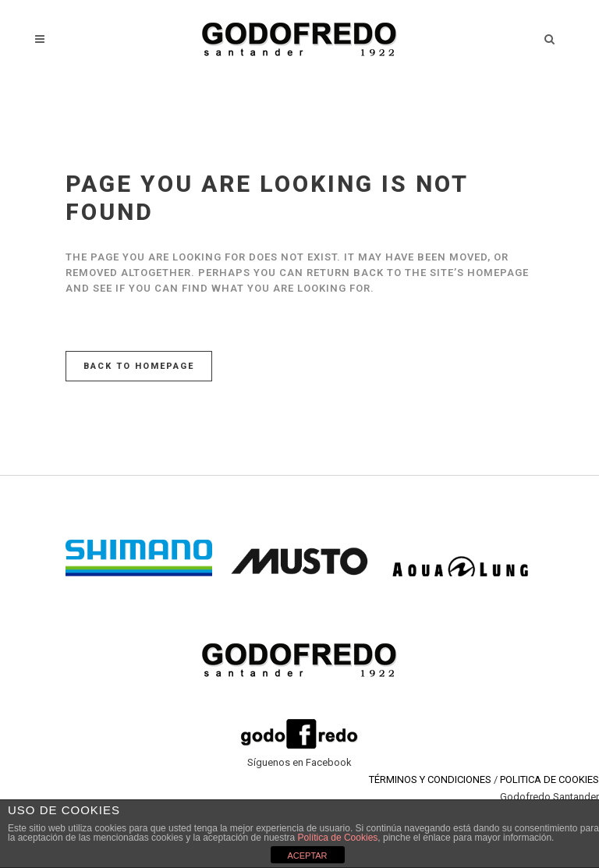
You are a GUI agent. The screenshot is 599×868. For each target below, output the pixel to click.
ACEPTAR (307, 856)
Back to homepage (139, 366)
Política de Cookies (338, 838)
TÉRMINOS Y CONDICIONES (430, 779)
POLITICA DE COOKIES (549, 779)
